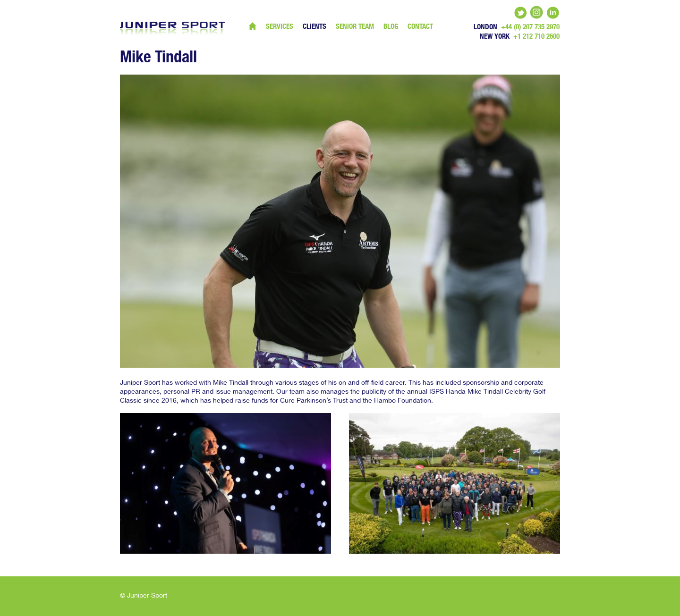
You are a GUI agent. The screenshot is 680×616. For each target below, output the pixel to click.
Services (280, 26)
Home (253, 26)
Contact (420, 26)
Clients (314, 26)
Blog (391, 26)
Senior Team (355, 26)
